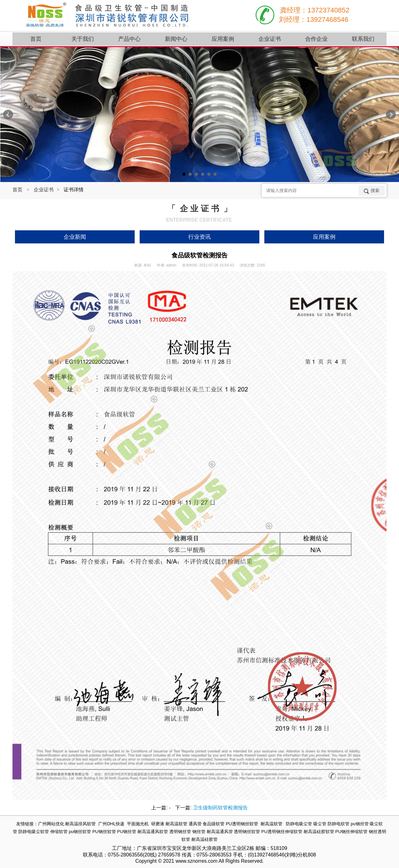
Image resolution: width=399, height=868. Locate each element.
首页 (17, 190)
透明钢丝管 (180, 832)
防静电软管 (339, 824)
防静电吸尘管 (299, 824)
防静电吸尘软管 (34, 832)
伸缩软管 (59, 832)
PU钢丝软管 (104, 832)
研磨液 (158, 824)
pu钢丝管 (360, 824)
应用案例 (324, 237)
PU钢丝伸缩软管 (351, 832)
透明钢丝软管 (247, 832)
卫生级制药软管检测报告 (220, 808)
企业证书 (44, 190)
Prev (8, 115)
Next (391, 115)
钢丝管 (199, 832)
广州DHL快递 (111, 824)
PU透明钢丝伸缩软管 (282, 832)
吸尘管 (320, 824)
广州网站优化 (51, 824)
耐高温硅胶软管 (319, 832)
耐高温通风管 (220, 832)
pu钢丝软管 (80, 832)
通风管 (195, 824)
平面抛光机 (138, 824)
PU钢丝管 (127, 832)
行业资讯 (199, 237)
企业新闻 (75, 237)
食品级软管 (214, 824)
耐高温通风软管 (153, 832)
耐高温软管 (176, 824)
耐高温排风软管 (80, 824)
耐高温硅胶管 (204, 839)
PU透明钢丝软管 (242, 824)
